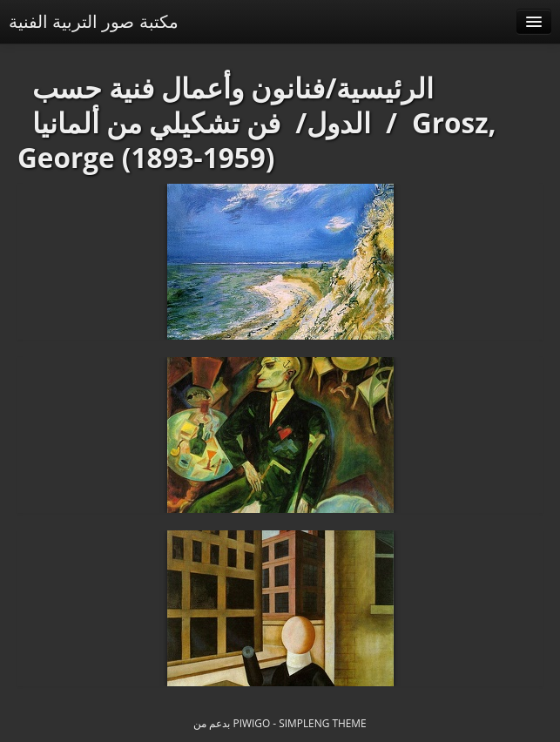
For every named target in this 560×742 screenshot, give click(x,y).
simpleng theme (322, 723)
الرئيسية (385, 88)
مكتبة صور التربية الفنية (94, 21)
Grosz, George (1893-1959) (257, 140)
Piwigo (252, 723)
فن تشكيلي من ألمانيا (157, 122)
